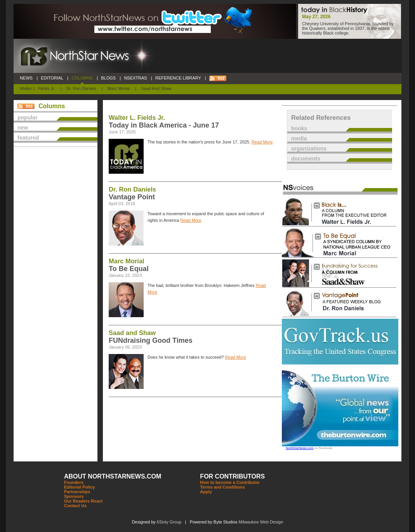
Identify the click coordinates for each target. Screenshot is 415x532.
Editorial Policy (79, 487)
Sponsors (74, 496)
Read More (262, 142)
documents (306, 159)
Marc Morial (119, 88)
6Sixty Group (169, 522)
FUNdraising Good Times (151, 340)
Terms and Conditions (222, 487)
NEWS (26, 78)
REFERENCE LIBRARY (178, 78)
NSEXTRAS (135, 78)
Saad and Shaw (156, 88)
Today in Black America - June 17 (164, 125)
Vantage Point (132, 197)
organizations (309, 149)
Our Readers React (83, 501)
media (299, 138)
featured (28, 138)
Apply (206, 492)
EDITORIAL (52, 78)
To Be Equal (129, 269)
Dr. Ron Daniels (81, 88)
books (299, 128)
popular (27, 117)
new (23, 128)
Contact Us (75, 506)
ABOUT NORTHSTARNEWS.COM (113, 476)
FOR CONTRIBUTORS (232, 476)
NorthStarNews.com (300, 448)
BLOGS (108, 78)
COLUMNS (82, 78)
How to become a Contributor (230, 482)
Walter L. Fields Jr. (37, 88)
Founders (74, 482)
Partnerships (77, 492)
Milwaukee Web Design (261, 522)
